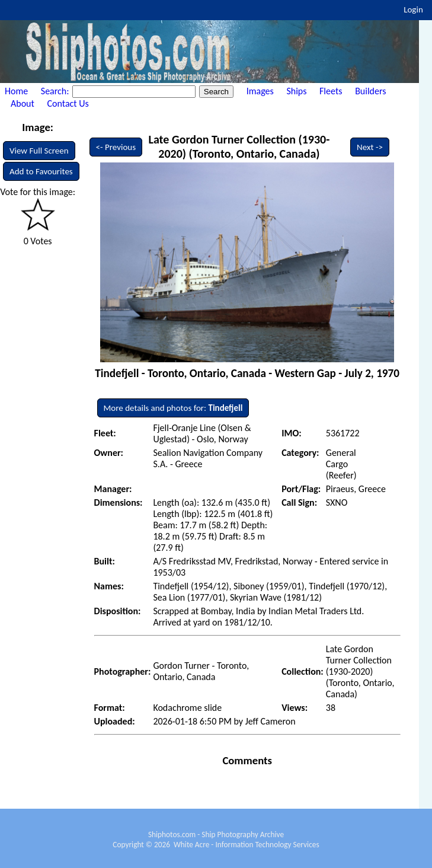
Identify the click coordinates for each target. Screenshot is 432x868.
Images (260, 91)
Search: (56, 91)
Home (16, 91)
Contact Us (68, 103)
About (23, 103)
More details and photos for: (173, 408)
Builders (370, 91)
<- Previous (116, 147)
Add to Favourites (41, 171)
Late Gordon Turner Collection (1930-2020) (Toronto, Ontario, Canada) (239, 146)
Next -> (370, 147)
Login (413, 9)
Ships (296, 91)
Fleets (331, 91)
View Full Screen (39, 151)
